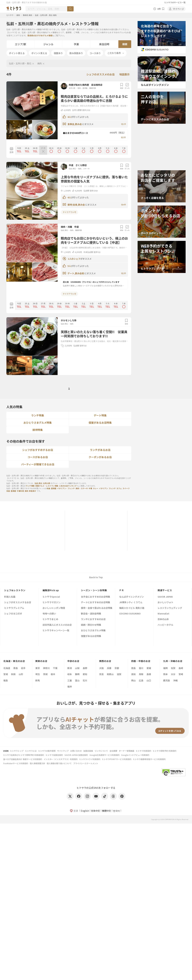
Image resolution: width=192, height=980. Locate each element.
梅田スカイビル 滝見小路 (132, 608)
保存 (122, 86)
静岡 (77, 674)
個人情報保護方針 (37, 763)
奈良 (101, 674)
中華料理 (20, 491)
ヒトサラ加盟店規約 (54, 755)
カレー (96, 488)
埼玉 (38, 674)
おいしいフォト (165, 602)
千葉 (55, 668)
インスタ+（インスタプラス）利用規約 (61, 759)
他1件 (124, 124)
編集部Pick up (51, 590)
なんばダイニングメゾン (132, 597)
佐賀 (173, 668)
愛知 (85, 674)
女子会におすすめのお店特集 (96, 597)
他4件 (124, 205)
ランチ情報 (30, 486)
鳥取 (141, 674)
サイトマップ (63, 751)
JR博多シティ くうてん (131, 602)
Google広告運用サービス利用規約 (104, 755)
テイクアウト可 (69, 212)
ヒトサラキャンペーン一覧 (56, 631)
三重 (70, 680)
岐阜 (70, 674)
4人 (69, 117)
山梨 (77, 668)
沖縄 (175, 680)
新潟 (70, 668)
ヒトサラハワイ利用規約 (90, 759)
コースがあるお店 (38, 457)
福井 (70, 686)
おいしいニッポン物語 (54, 608)
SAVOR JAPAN (165, 597)
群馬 (38, 680)
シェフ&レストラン (15, 590)
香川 (141, 668)
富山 (77, 680)
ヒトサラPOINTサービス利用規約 (117, 759)
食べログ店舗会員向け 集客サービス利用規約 (23, 759)
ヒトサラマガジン (52, 602)
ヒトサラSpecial (51, 597)
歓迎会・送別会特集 (91, 614)
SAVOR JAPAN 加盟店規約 (76, 755)
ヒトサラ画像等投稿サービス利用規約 (149, 759)
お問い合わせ (76, 751)
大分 (173, 674)
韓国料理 (92, 88)
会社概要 (113, 751)
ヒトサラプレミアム (14, 608)
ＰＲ (122, 590)
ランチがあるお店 (100, 450)
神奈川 (46, 668)
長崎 (181, 668)
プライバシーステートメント (86, 763)
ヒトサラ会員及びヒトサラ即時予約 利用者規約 (24, 755)
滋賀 (119, 674)
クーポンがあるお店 (100, 457)
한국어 (116, 811)
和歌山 (110, 674)
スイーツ (126, 488)
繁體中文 (107, 811)
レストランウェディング (170, 608)
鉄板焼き (32, 491)
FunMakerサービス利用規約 (16, 763)
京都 (117, 668)
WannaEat (163, 614)
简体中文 (96, 811)
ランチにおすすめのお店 (93, 619)
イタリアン (103, 488)
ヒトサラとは (31, 751)
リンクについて (101, 751)
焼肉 (18, 15)
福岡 (165, 668)
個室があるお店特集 (100, 423)
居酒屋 (85, 88)
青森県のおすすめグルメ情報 (40, 35)
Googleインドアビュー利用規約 (135, 755)
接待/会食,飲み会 (76, 205)
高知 (133, 674)
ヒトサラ (10, 15)
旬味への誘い (49, 614)
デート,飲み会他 (76, 273)
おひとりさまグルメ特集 (38, 423)
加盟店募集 (88, 751)
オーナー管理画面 (127, 751)
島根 (149, 674)
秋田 (13, 674)
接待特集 (38, 430)
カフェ (119, 488)
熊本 (165, 674)
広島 (141, 680)
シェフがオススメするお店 (18, 602)
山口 (149, 680)
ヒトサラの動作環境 (47, 751)
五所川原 (72, 88)
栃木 (53, 674)
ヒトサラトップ (17, 751)
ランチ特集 (38, 415)
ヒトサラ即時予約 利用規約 (165, 751)
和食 (48, 488)
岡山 (133, 680)
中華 (90, 488)
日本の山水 (163, 619)
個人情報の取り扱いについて (59, 763)
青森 (16, 668)
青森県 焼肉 (27, 15)
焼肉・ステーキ (82, 488)
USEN (6, 751)
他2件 (124, 273)
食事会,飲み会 (75, 124)
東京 (38, 668)
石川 (85, 680)
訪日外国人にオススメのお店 (57, 625)
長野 (85, 668)
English (85, 811)
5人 (69, 266)
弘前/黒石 (72, 169)
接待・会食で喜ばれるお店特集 (97, 608)
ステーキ (86, 169)
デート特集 (100, 415)
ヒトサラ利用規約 (144, 751)
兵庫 (109, 668)
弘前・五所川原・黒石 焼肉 (46, 15)
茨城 (45, 674)
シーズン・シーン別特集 (94, 590)
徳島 (133, 668)
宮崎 (181, 674)
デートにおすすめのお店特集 (96, 602)
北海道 (7, 668)
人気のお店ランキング (68, 486)
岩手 (23, 668)
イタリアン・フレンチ (66, 488)
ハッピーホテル (165, 625)
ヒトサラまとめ (50, 619)
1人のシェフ (74, 259)
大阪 (101, 668)
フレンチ (112, 488)
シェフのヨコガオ (13, 614)
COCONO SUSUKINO (130, 614)
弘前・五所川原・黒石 (20, 63)
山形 (21, 674)
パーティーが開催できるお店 (38, 464)
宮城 (6, 674)
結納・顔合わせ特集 (91, 625)
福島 (6, 680)
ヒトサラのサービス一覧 (175, 2)
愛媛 (149, 668)
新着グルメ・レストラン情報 (47, 486)
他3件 (123, 137)
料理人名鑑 (10, 597)
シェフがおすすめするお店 (38, 450)
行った (127, 86)
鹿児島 (167, 680)
